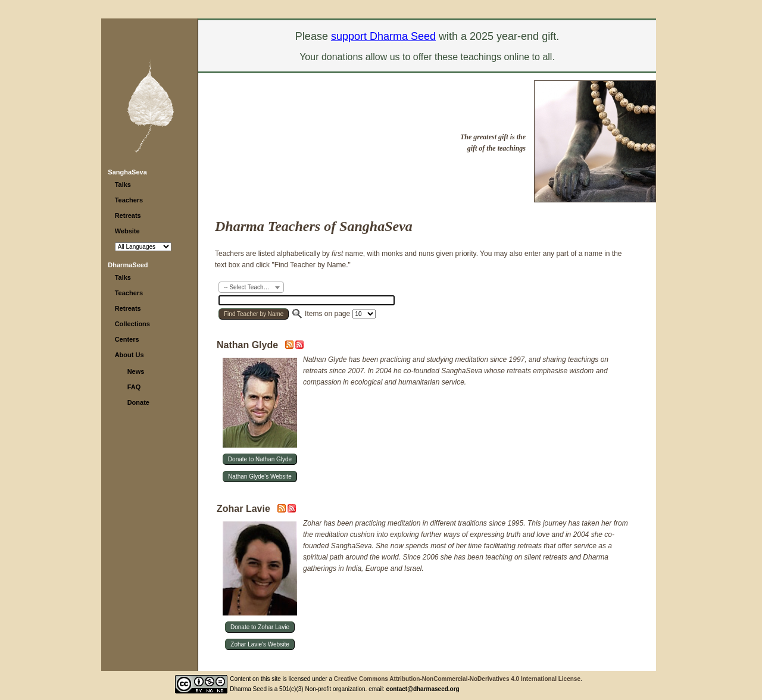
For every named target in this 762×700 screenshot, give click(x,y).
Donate (138, 402)
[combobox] (251, 287)
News (136, 371)
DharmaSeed (128, 265)
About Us (129, 355)
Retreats (128, 215)
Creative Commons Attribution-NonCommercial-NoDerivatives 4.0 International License (457, 679)
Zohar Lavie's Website (260, 644)
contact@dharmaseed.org (423, 689)
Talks (123, 185)
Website (127, 231)
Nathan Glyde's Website (260, 476)
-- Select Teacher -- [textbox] (249, 287)
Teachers (129, 200)
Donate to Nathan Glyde (260, 459)
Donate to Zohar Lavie (260, 627)
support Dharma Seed (383, 36)
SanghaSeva (127, 172)
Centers (127, 339)
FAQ (134, 387)
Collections (132, 324)
